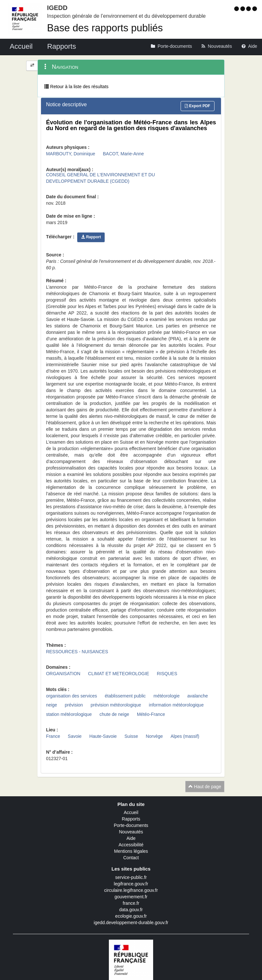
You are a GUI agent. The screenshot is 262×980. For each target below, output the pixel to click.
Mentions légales (131, 851)
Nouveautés (131, 832)
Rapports (131, 819)
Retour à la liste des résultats (76, 87)
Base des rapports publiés (105, 28)
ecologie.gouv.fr (131, 916)
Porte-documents (131, 825)
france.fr (131, 903)
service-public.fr (131, 877)
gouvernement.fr (131, 897)
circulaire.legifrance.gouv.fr (131, 890)
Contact (131, 858)
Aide (131, 838)
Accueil (131, 812)
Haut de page (205, 787)
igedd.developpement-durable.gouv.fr (131, 923)
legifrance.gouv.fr (131, 884)
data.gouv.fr (131, 910)
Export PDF (198, 106)
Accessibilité (131, 845)
